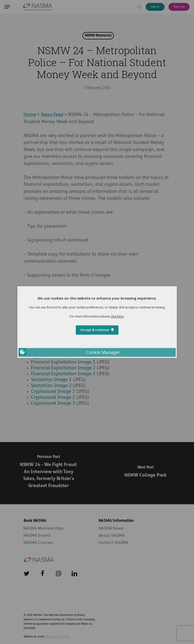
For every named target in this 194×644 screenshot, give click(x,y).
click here (117, 316)
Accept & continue (97, 330)
